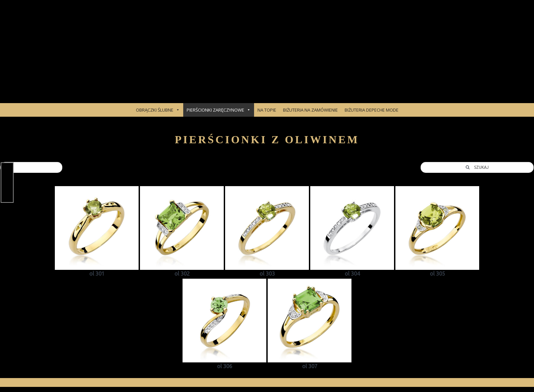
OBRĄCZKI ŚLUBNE (158, 110)
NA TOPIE (267, 110)
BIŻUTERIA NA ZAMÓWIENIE (310, 110)
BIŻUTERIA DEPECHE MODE (372, 110)
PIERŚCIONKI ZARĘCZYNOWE (219, 110)
